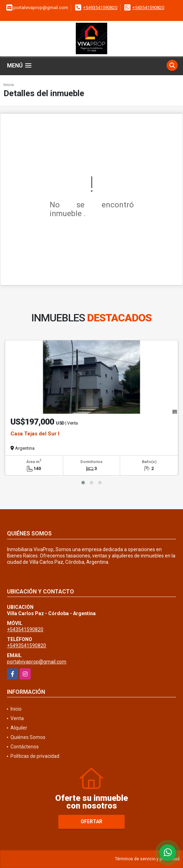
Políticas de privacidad (35, 756)
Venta (17, 718)
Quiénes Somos (28, 737)
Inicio (9, 85)
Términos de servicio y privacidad (147, 859)
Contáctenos (25, 747)
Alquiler (19, 728)
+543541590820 (148, 8)
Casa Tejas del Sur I (35, 434)
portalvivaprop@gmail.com (37, 662)
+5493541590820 (100, 8)
